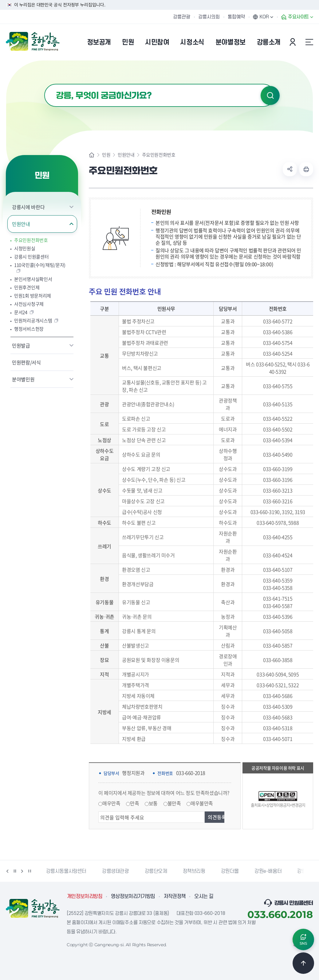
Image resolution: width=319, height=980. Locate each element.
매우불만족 (202, 803)
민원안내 (21, 224)
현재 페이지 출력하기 (306, 169)
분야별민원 (23, 379)
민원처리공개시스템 (33, 321)
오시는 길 (204, 896)
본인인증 (293, 42)
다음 (22, 871)
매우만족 (111, 803)
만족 (134, 803)
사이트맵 (309, 42)
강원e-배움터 (268, 871)
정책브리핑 (194, 871)
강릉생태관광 (116, 871)
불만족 (174, 803)
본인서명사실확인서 (33, 279)
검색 (270, 95)
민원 (106, 155)
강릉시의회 (209, 17)
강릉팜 (304, 871)
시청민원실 (25, 249)
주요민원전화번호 (31, 240)
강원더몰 (230, 871)
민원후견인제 (27, 288)
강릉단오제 (156, 871)
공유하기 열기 (290, 169)
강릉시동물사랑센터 (66, 871)
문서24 (21, 312)
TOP (303, 963)
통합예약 (236, 17)
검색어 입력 (44, 84)
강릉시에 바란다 (28, 207)
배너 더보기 (30, 871)
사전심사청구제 (29, 304)
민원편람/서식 (26, 362)
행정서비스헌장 (29, 329)
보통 (153, 803)
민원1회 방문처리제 (33, 296)
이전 (7, 871)
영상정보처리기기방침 (133, 896)
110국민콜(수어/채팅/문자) (40, 265)
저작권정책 (175, 896)
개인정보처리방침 (85, 896)
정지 (15, 871)
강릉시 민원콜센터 (31, 257)
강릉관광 (182, 17)
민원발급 (21, 345)
